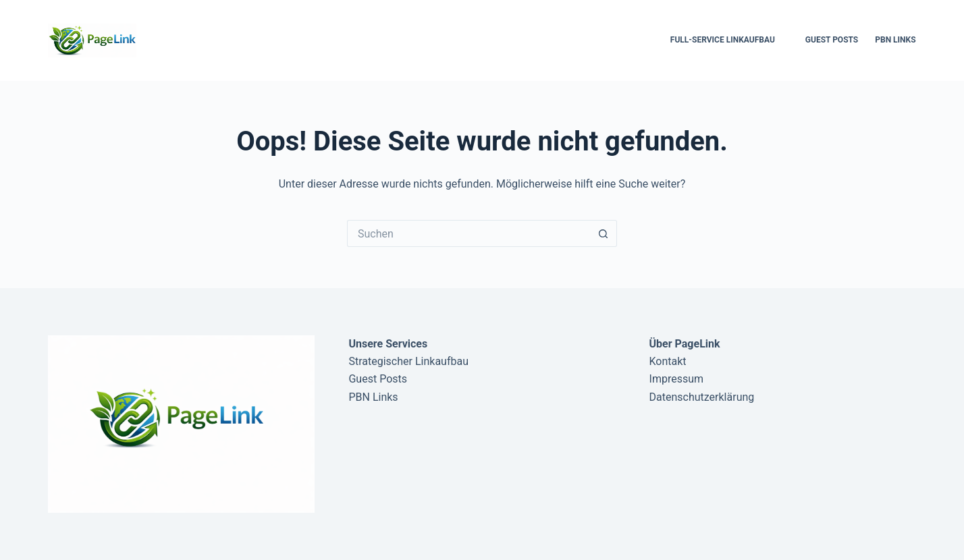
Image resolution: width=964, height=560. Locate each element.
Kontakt (668, 361)
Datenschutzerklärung (702, 397)
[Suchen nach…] (468, 233)
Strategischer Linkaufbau (408, 361)
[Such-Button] (604, 233)
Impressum (677, 379)
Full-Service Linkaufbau (723, 40)
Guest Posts (832, 40)
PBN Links (895, 40)
